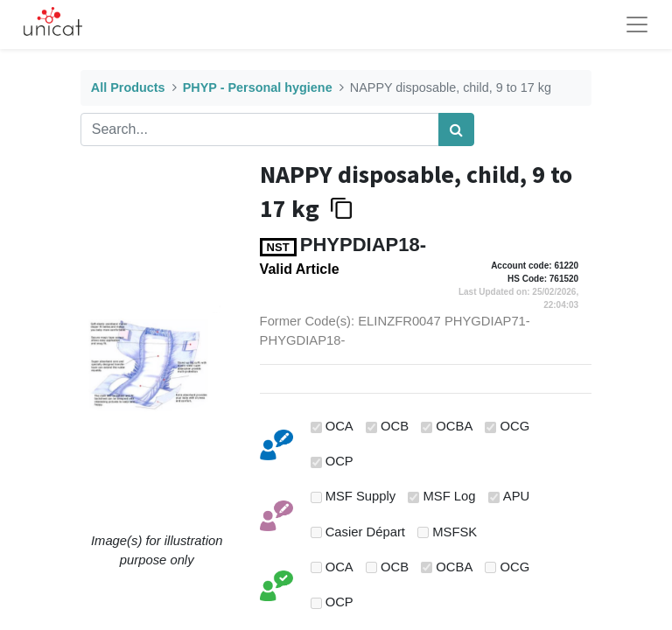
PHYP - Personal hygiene (258, 87)
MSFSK (455, 532)
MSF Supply (361, 496)
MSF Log (450, 496)
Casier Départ (365, 532)
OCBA (454, 426)
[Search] (456, 129)
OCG (515, 426)
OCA (339, 426)
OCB (395, 426)
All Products (128, 87)
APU (516, 496)
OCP (339, 461)
